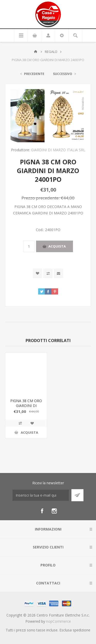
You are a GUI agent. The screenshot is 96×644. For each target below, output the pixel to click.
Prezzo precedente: (41, 198)
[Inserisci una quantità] (29, 246)
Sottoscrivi (77, 495)
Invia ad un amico (58, 273)
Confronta (48, 273)
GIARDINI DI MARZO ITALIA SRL (58, 150)
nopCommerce (58, 621)
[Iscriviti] (41, 495)
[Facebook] (42, 511)
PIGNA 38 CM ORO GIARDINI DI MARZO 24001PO (26, 406)
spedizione (82, 630)
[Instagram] (54, 511)
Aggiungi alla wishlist (38, 273)
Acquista (57, 246)
